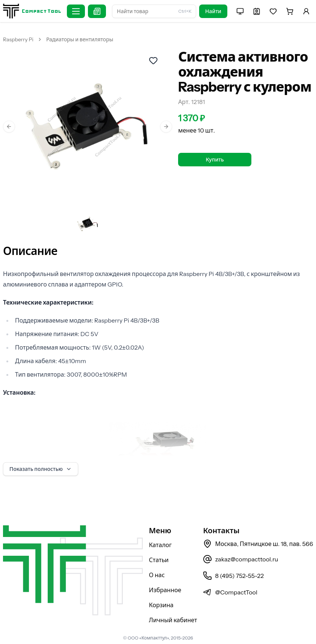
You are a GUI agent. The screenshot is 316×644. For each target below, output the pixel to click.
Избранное (165, 590)
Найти (213, 11)
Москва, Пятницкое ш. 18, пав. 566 (258, 544)
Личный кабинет (173, 620)
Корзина (161, 605)
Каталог (160, 545)
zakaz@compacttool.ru (240, 559)
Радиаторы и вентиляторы (80, 39)
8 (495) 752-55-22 (233, 576)
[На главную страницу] (32, 11)
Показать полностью (41, 469)
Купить (215, 160)
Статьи (159, 560)
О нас (157, 575)
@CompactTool (230, 592)
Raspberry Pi (18, 39)
